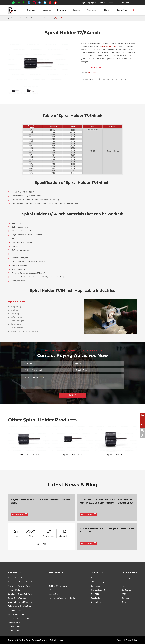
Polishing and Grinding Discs (20, 606)
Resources (92, 10)
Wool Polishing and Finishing (20, 602)
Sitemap (120, 640)
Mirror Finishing (14, 630)
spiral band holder (110, 47)
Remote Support (98, 590)
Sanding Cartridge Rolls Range (21, 594)
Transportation (55, 578)
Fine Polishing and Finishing (20, 618)
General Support (98, 578)
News (107, 10)
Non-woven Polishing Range (20, 586)
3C (50, 590)
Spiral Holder (49, 18)
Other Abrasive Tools (34, 18)
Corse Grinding (14, 622)
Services (77, 10)
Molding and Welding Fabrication (62, 598)
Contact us (95, 67)
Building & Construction (58, 586)
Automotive (53, 594)
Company (62, 10)
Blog (124, 602)
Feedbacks (96, 598)
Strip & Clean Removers (18, 598)
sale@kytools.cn (125, 3)
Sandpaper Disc (15, 610)
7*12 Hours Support (99, 582)
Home (13, 18)
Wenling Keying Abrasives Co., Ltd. (33, 640)
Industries (46, 10)
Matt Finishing (14, 626)
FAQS (124, 594)
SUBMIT (73, 395)
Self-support (96, 586)
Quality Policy (97, 602)
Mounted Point (14, 590)
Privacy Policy (131, 640)
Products (31, 10)
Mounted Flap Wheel (17, 578)
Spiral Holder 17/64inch (65, 18)
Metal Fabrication (56, 582)
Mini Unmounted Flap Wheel (20, 582)
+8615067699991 (107, 3)
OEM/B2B (95, 594)
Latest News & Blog (72, 486)
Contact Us (122, 10)
